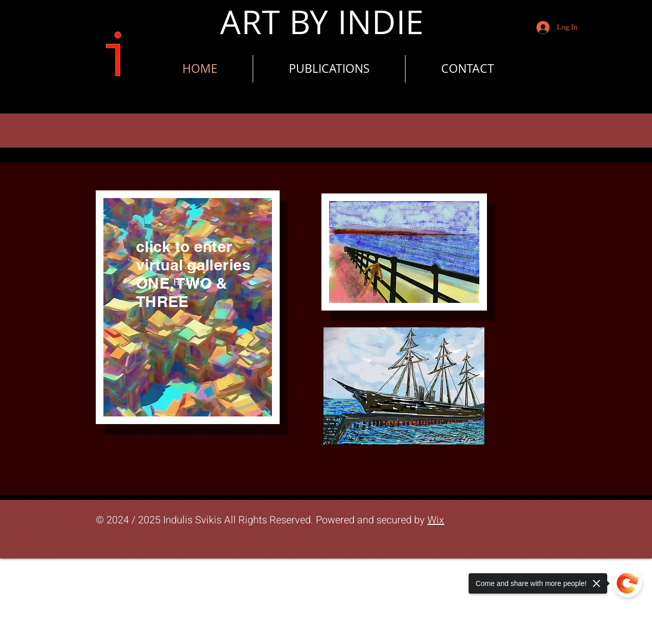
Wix (436, 520)
